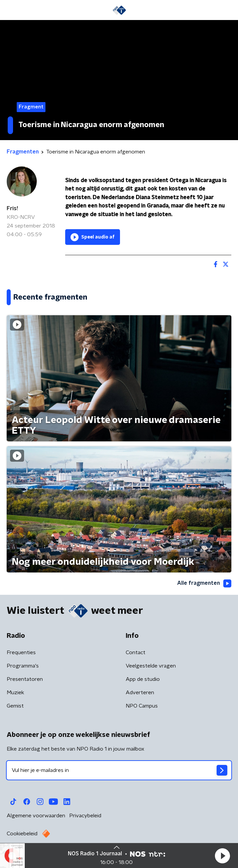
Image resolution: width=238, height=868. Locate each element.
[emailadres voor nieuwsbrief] (119, 770)
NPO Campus (142, 706)
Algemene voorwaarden (36, 816)
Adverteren (140, 693)
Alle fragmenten (204, 583)
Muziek (15, 693)
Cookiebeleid (22, 834)
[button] (222, 856)
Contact (136, 653)
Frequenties (21, 653)
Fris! (12, 208)
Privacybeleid (85, 816)
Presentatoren (25, 679)
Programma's (23, 666)
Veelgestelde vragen (151, 666)
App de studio (143, 679)
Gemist (15, 706)
